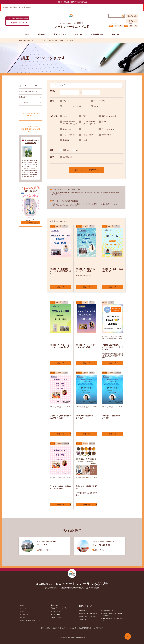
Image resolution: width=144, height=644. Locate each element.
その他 (96, 106)
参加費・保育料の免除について (30, 620)
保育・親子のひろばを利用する (112, 619)
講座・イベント (45, 550)
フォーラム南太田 (100, 101)
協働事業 (66, 140)
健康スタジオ (24, 97)
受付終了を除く (69, 157)
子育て (85, 116)
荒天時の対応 (24, 614)
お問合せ (132, 21)
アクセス (23, 608)
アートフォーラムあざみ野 (72, 106)
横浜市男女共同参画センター (27, 40)
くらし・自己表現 (69, 135)
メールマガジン (25, 103)
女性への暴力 (106, 135)
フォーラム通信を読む (30, 223)
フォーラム (67, 101)
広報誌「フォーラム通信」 (60, 608)
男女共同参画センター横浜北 (32, 142)
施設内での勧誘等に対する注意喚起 (17, 7)
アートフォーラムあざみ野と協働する (112, 614)
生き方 (104, 122)
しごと (66, 116)
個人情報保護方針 (85, 628)
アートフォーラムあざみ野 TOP (48, 40)
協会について (55, 605)
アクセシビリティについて (50, 628)
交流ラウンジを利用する (89, 613)
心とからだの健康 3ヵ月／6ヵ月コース (90, 123)
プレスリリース (56, 617)
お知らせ (23, 611)
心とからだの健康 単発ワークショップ (70, 123)
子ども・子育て (88, 135)
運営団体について (19, 23)
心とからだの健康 (108, 129)
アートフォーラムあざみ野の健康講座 (65, 201)
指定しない (67, 150)
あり (78, 150)
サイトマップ (98, 628)
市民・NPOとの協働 (109, 116)
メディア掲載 (55, 614)
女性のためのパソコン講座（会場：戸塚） (67, 189)
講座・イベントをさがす (89, 617)
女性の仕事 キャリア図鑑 (28, 91)
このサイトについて (69, 628)
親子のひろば (68, 129)
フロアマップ (24, 605)
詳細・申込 (60, 287)
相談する (83, 620)
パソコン (86, 129)
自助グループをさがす (110, 610)
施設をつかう (85, 610)
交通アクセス (132, 16)
